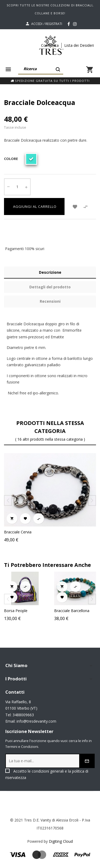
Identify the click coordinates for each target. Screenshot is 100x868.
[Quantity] (17, 187)
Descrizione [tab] (50, 272)
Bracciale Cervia (18, 532)
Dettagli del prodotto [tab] (50, 287)
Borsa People (23, 611)
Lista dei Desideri (79, 45)
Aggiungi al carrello (34, 207)
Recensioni (50, 301)
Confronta (50, 45)
